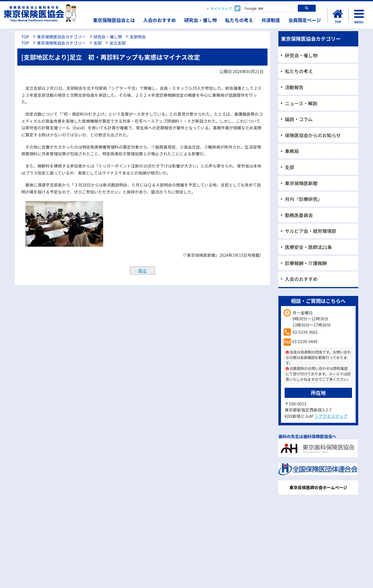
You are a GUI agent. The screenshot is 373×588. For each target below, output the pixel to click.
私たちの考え (239, 20)
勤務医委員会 (299, 215)
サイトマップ (221, 9)
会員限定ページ (305, 20)
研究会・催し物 (201, 20)
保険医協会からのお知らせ (313, 135)
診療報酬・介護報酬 (306, 263)
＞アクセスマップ (331, 416)
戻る (142, 271)
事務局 (292, 151)
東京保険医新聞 (301, 183)
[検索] (268, 9)
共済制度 (271, 20)
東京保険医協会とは (114, 20)
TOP (25, 37)
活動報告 (294, 87)
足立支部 (118, 43)
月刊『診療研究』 (304, 199)
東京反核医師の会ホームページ (318, 487)
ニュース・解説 (301, 103)
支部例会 (138, 37)
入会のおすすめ (160, 20)
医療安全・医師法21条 (308, 247)
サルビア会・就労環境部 (311, 231)
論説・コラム (299, 119)
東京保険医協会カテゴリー (61, 37)
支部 (98, 43)
